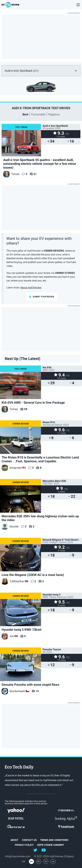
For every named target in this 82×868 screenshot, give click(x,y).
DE (39, 861)
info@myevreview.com (18, 856)
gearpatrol (16, 818)
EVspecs (69, 856)
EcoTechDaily (19, 768)
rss (24, 861)
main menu (78, 3)
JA (53, 861)
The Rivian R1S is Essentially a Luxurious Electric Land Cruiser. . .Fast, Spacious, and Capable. (40, 459)
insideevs (66, 810)
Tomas (11, 174)
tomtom (66, 827)
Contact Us (29, 840)
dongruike (12, 468)
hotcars (16, 827)
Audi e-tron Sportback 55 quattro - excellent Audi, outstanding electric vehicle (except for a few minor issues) (40, 164)
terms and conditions (54, 840)
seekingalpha (66, 818)
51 (35, 174)
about (14, 840)
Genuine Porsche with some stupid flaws (30, 685)
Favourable (38, 114)
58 (26, 409)
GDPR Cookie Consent (51, 845)
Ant (8, 636)
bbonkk (10, 526)
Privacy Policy (24, 845)
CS (46, 861)
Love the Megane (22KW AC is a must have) (33, 575)
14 (37, 691)
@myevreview (44, 850)
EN (31, 861)
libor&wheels (13, 691)
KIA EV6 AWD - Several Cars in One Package (33, 403)
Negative (54, 114)
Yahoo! (16, 810)
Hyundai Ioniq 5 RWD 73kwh (22, 630)
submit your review (43, 297)
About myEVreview (31, 288)
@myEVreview (35, 850)
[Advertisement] (41, 37)
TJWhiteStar (13, 581)
